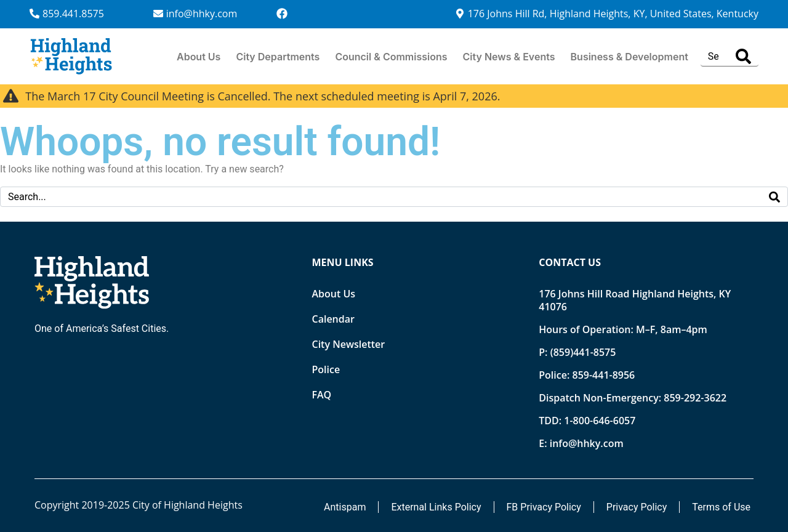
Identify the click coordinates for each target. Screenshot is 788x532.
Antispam (345, 507)
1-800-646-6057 (600, 421)
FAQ (322, 395)
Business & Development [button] (629, 57)
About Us (199, 57)
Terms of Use (721, 507)
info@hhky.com (587, 443)
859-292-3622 (695, 398)
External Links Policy (436, 507)
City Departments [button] (278, 57)
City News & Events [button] (509, 57)
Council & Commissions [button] (391, 57)
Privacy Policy (637, 507)
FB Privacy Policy (544, 507)
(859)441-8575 (583, 352)
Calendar (333, 319)
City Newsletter (349, 344)
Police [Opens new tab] (326, 369)
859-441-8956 (603, 375)
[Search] (743, 56)
